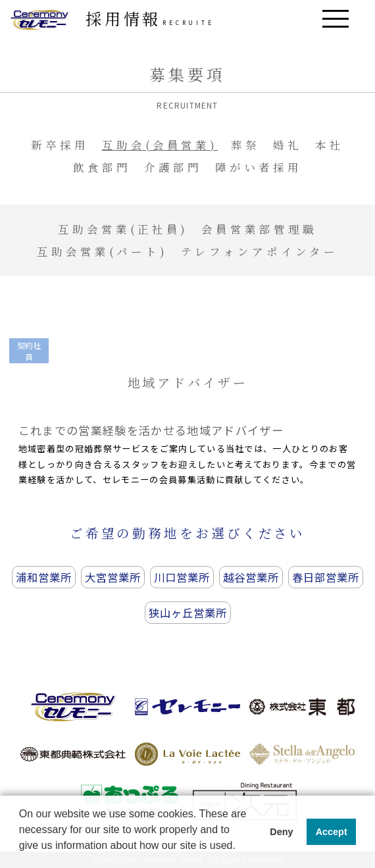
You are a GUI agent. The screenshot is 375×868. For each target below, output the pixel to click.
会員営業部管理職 (259, 229)
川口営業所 (182, 577)
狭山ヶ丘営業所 (188, 613)
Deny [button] (281, 832)
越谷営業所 (251, 577)
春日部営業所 (326, 577)
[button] (21, 855)
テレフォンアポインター (260, 251)
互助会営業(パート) (102, 251)
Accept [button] (332, 832)
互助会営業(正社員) (123, 229)
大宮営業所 (113, 577)
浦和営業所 (44, 577)
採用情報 (151, 18)
